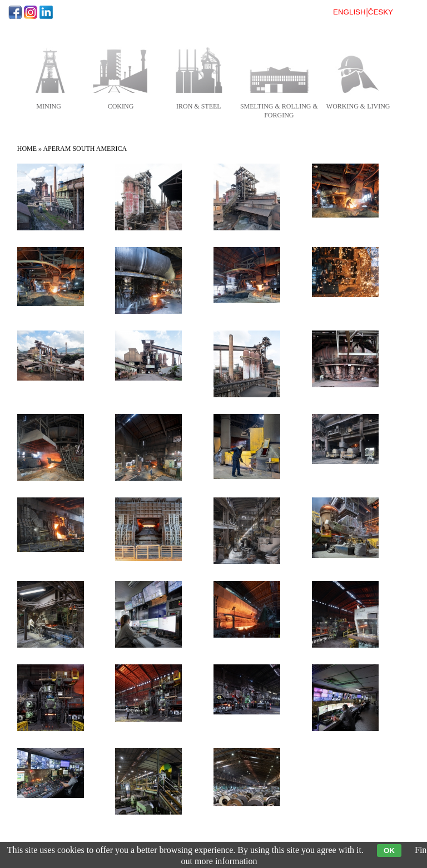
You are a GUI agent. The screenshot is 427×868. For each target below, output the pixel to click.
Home (27, 149)
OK (389, 850)
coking (121, 106)
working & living (358, 106)
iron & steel (199, 106)
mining (49, 106)
